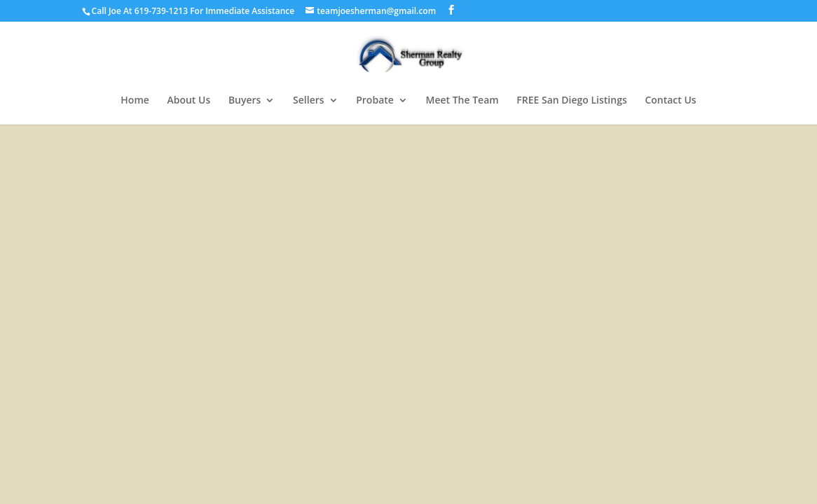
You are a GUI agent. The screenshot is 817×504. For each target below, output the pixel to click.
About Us (188, 101)
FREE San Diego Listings (571, 101)
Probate (375, 101)
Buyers (245, 101)
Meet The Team (462, 101)
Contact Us (670, 101)
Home (135, 101)
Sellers (309, 101)
